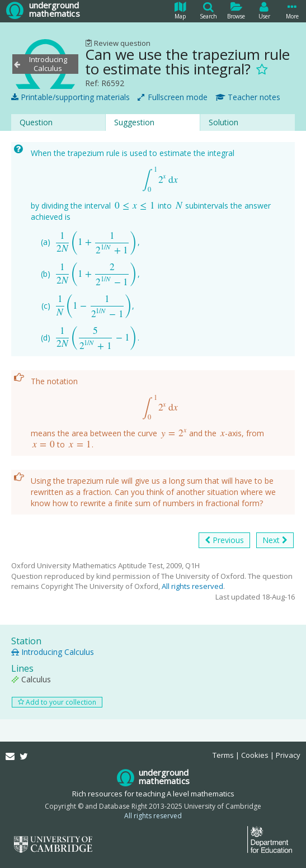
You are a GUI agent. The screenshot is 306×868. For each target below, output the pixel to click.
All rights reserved (192, 586)
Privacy (288, 755)
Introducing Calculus (53, 652)
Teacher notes (248, 97)
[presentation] (160, 180)
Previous (224, 540)
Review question (118, 43)
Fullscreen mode (173, 97)
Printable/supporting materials (70, 97)
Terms (223, 755)
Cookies (255, 755)
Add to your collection (57, 702)
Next (275, 540)
